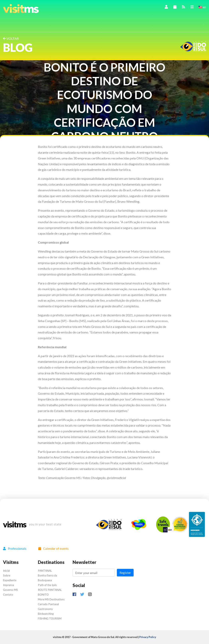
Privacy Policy (148, 637)
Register (125, 573)
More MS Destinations (51, 599)
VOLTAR (11, 38)
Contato (8, 595)
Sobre (7, 575)
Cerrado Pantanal (48, 604)
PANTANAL (45, 571)
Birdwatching (46, 614)
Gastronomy (45, 609)
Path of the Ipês (47, 585)
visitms (15, 524)
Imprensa (8, 585)
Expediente (10, 580)
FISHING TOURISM (50, 618)
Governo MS (10, 590)
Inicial (6, 571)
